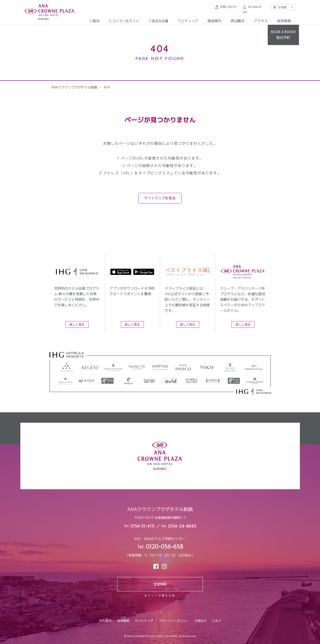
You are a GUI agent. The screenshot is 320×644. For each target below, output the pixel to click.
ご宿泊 (94, 21)
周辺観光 (238, 21)
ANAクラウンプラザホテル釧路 (74, 87)
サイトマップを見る (160, 198)
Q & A (217, 621)
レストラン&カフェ (124, 21)
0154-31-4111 (143, 526)
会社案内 (105, 621)
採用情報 (284, 21)
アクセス (261, 21)
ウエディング (188, 21)
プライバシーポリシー (174, 621)
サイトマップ (144, 621)
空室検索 (160, 584)
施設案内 (214, 21)
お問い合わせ (226, 7)
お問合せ (201, 621)
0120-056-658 (165, 547)
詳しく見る (77, 325)
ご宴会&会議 (158, 21)
